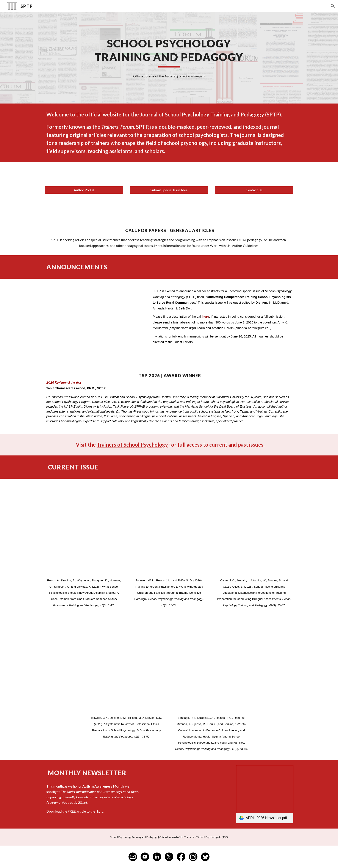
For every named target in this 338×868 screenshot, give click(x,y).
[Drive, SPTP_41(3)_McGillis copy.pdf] (126, 666)
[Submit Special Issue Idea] (169, 190)
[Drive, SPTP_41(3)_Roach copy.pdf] (84, 529)
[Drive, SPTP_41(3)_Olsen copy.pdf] (254, 529)
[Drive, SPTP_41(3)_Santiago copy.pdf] (212, 666)
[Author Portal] (84, 190)
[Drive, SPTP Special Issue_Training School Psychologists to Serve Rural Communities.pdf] (95, 321)
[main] (169, 52)
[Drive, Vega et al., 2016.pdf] (190, 794)
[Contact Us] (254, 190)
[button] (333, 6)
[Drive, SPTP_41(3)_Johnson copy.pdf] (169, 529)
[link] (265, 794)
